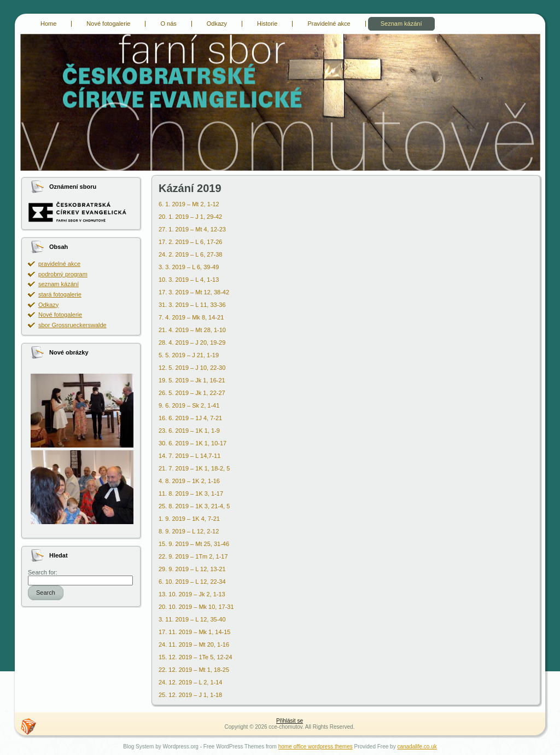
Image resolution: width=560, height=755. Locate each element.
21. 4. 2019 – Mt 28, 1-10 (192, 330)
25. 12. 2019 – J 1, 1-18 (190, 695)
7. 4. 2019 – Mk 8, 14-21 (191, 317)
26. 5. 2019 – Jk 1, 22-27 (192, 393)
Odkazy (48, 305)
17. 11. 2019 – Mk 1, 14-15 (194, 632)
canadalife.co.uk (417, 747)
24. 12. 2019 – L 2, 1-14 (190, 682)
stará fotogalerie (60, 294)
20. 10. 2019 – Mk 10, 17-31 (196, 607)
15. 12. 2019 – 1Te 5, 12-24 (196, 657)
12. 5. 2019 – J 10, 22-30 (192, 368)
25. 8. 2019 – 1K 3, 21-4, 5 (194, 506)
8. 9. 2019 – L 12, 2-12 (189, 531)
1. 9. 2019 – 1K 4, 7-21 (189, 519)
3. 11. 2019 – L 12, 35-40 (192, 619)
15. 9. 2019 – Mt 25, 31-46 (194, 544)
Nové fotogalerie (60, 315)
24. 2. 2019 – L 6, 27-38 (190, 254)
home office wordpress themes (316, 747)
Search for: (43, 572)
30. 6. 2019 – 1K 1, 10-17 (192, 443)
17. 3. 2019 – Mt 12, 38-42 (194, 292)
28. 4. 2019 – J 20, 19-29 (192, 342)
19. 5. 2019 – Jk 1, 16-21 (192, 380)
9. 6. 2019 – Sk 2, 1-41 (189, 405)
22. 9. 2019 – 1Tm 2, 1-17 (193, 556)
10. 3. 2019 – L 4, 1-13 (189, 280)
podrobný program (63, 274)
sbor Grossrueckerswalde (72, 325)
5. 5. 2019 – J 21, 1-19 (189, 355)
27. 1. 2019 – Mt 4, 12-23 (192, 229)
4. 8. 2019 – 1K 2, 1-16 (189, 481)
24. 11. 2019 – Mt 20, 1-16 (194, 644)
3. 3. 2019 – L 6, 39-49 (189, 267)
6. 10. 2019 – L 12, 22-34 (192, 582)
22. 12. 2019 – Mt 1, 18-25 (194, 670)
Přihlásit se (290, 721)
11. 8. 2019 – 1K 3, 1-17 (191, 493)
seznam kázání (59, 284)
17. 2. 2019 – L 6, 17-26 (190, 242)
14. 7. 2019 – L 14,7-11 (189, 456)
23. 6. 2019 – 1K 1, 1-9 (189, 431)
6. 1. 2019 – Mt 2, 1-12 (189, 204)
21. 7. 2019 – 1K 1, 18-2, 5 (194, 468)
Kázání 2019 (190, 188)
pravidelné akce (59, 264)
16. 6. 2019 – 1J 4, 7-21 (190, 418)
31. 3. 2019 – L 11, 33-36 (192, 305)
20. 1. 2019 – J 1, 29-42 (190, 217)
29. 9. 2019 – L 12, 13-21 (192, 569)
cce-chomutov (27, 36)
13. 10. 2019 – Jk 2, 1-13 (192, 594)
